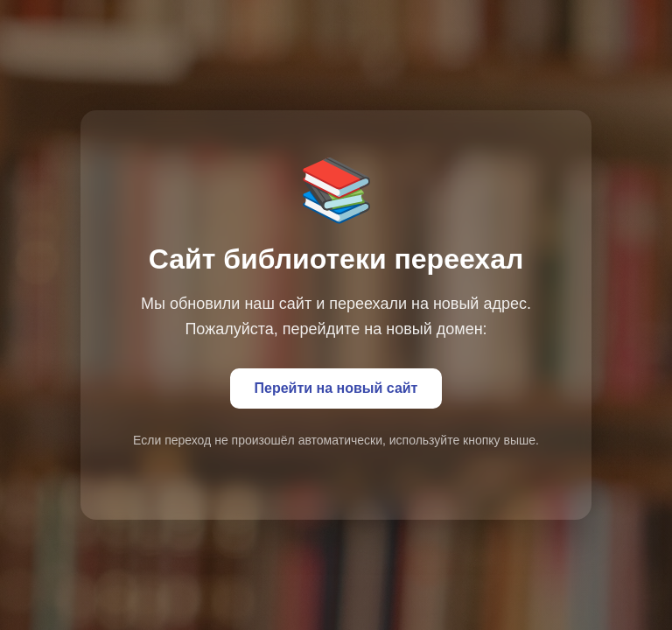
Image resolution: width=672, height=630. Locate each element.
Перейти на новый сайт (336, 388)
